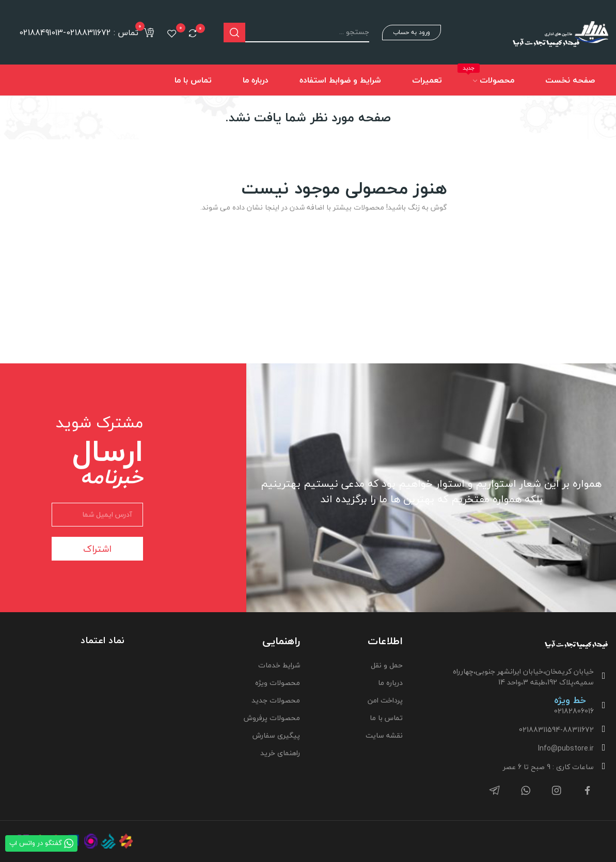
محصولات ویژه (278, 683)
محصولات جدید (276, 700)
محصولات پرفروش (272, 718)
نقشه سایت (384, 735)
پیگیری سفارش (276, 735)
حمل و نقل (387, 665)
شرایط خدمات (279, 665)
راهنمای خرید (280, 753)
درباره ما (390, 683)
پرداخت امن (385, 700)
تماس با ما (386, 718)
